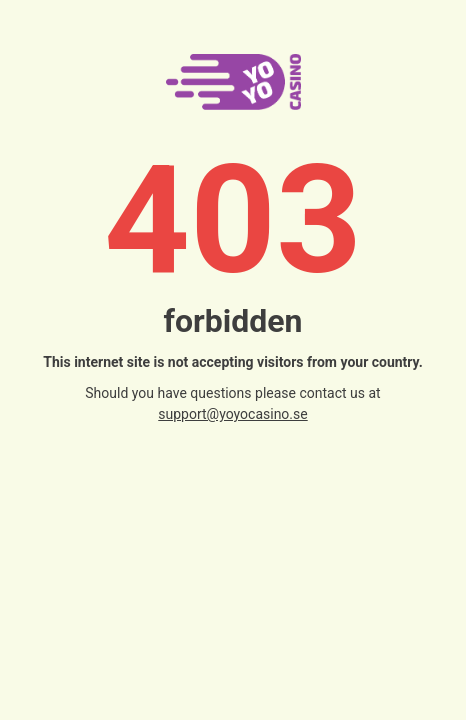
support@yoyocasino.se (232, 414)
